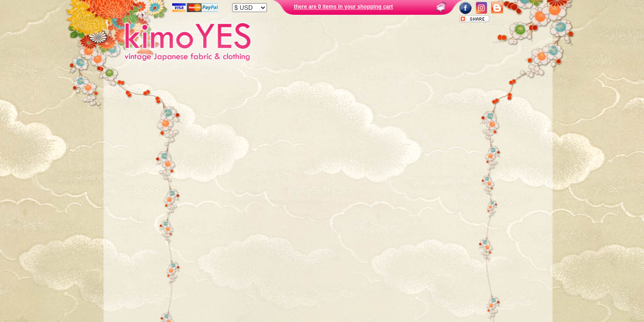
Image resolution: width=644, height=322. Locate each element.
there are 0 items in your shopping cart (343, 7)
